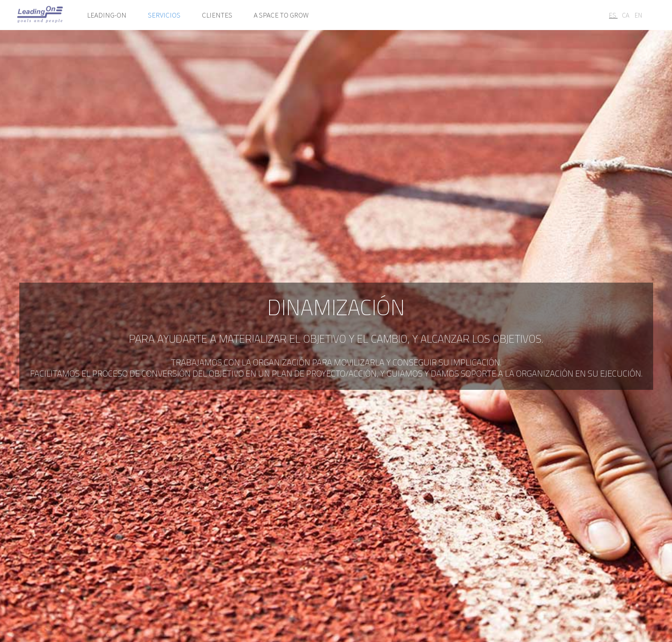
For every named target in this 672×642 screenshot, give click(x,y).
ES (613, 15)
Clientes (217, 15)
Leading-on (107, 15)
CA (626, 15)
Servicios (164, 15)
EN (638, 15)
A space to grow (281, 15)
